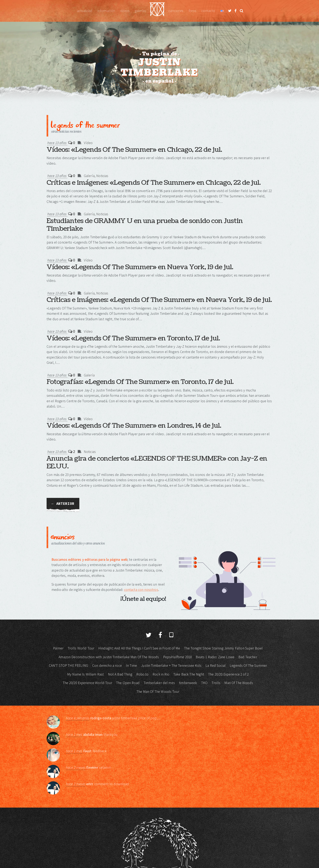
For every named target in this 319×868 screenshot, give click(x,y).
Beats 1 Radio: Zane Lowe (215, 657)
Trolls (216, 683)
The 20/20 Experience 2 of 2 (228, 674)
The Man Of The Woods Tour (158, 692)
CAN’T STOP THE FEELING (68, 666)
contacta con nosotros (141, 590)
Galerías (140, 11)
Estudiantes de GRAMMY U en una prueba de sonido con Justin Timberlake (145, 225)
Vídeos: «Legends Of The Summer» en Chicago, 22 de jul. (134, 150)
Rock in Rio (161, 674)
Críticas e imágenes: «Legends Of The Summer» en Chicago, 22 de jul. (154, 183)
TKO (204, 683)
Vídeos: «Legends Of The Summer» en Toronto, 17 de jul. (133, 338)
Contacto (208, 11)
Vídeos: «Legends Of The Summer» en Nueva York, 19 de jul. (140, 267)
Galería (89, 176)
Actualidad (85, 11)
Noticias (102, 176)
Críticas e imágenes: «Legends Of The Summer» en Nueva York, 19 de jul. (159, 300)
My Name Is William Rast (85, 674)
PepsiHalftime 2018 (178, 657)
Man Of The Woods (239, 683)
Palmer (58, 648)
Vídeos (125, 11)
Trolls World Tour (81, 648)
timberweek (188, 683)
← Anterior (63, 504)
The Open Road (128, 683)
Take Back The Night (189, 674)
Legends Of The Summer (248, 666)
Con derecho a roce (107, 666)
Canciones (176, 11)
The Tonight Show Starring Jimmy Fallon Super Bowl (223, 648)
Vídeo (88, 143)
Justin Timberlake (157, 11)
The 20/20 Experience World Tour (87, 683)
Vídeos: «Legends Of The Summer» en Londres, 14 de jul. (134, 426)
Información (106, 11)
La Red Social (216, 666)
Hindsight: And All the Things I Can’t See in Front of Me (139, 648)
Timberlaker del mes (159, 683)
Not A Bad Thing (120, 674)
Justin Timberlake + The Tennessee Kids (171, 666)
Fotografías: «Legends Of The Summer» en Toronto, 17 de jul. (140, 382)
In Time (131, 666)
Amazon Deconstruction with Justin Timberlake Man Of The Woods (109, 657)
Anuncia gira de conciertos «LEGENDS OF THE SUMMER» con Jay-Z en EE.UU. (157, 462)
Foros (192, 11)
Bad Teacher (248, 657)
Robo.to (142, 674)
